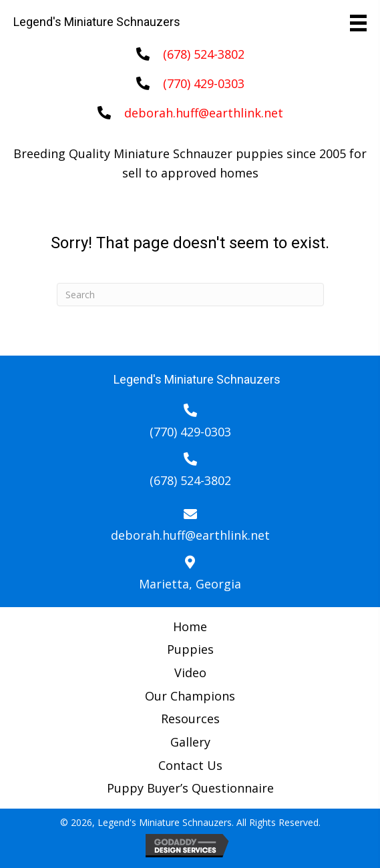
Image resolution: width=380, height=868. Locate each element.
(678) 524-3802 (204, 54)
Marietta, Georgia (190, 584)
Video (190, 673)
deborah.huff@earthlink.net (204, 113)
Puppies (190, 649)
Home (190, 626)
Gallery (190, 742)
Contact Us (190, 765)
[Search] (190, 295)
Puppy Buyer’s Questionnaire (190, 788)
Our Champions (190, 696)
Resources (190, 719)
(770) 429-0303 (204, 83)
